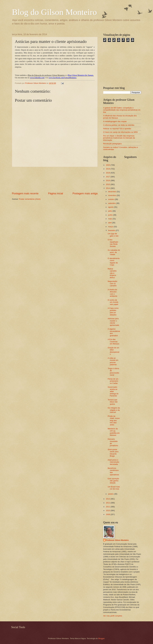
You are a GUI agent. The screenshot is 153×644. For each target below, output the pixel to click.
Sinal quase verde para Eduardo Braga (113, 453)
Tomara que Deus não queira (113, 402)
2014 (108, 188)
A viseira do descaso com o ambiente (112, 293)
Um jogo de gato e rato (113, 235)
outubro (111, 199)
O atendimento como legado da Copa (114, 262)
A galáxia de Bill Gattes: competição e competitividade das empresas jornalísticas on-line (122, 110)
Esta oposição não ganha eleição (113, 481)
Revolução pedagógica (112, 144)
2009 (108, 514)
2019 (108, 169)
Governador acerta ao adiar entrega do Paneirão (113, 391)
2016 (108, 180)
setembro (112, 203)
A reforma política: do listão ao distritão (119, 125)
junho (111, 215)
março (111, 227)
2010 (108, 510)
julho (110, 211)
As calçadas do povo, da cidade (114, 252)
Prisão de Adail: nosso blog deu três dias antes (114, 420)
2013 (108, 499)
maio (110, 219)
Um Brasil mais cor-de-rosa (114, 488)
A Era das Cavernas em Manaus (113, 342)
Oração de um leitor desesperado (113, 351)
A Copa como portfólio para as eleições (113, 311)
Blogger (101, 638)
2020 (108, 165)
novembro (112, 195)
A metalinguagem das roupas (115, 121)
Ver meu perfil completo (113, 616)
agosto (111, 207)
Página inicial (55, 193)
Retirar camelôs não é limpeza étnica (112, 273)
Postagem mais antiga (85, 193)
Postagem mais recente (25, 193)
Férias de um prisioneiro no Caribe (113, 381)
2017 (108, 177)
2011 (108, 507)
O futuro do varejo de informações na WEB (120, 132)
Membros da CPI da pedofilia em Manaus (114, 432)
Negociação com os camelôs (112, 283)
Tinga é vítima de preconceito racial (113, 372)
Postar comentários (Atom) (30, 199)
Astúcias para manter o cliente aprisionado (113, 322)
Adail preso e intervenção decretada (113, 462)
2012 (108, 503)
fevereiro (112, 230)
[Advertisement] (55, 179)
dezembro (112, 192)
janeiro (111, 494)
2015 (108, 184)
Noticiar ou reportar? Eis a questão (117, 129)
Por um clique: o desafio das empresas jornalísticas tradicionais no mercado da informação (119, 138)
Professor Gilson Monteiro (117, 540)
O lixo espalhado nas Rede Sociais (113, 243)
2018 (108, 173)
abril (110, 223)
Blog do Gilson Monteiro (54, 12)
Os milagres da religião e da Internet (114, 410)
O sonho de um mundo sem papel (113, 302)
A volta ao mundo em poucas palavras (113, 361)
